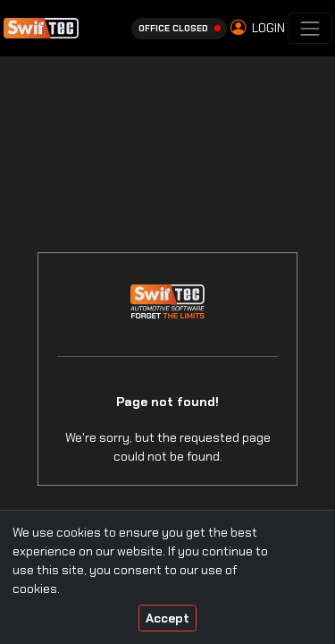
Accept (167, 618)
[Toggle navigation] (310, 28)
